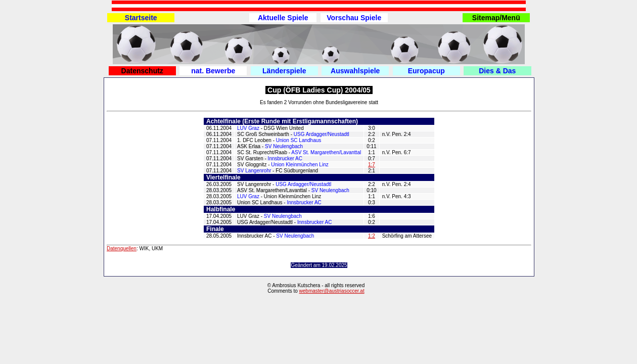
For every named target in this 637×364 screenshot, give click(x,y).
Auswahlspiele (355, 71)
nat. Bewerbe (213, 71)
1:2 (372, 236)
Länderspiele (284, 71)
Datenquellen (122, 248)
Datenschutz (142, 71)
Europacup (426, 71)
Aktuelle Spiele (283, 18)
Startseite (141, 18)
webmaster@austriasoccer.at (332, 291)
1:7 (372, 165)
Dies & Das (497, 71)
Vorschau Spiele (354, 18)
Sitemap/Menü (496, 18)
